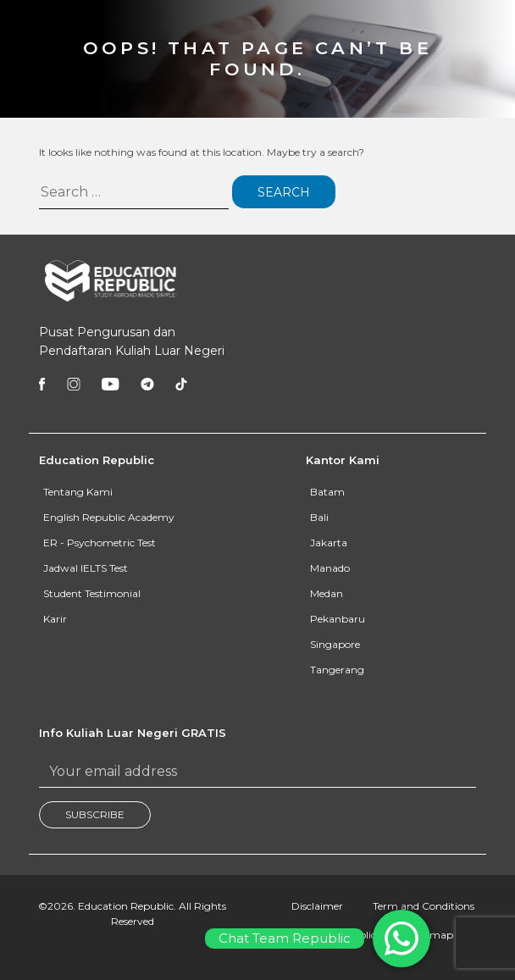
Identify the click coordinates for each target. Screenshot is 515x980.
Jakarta (329, 543)
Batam (327, 492)
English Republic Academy (109, 517)
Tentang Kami (78, 492)
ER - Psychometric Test (100, 543)
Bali (319, 517)
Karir (55, 619)
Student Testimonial (92, 593)
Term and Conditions (424, 906)
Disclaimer (317, 906)
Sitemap (432, 935)
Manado (330, 568)
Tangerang (337, 670)
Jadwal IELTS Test (86, 568)
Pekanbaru (338, 619)
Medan (327, 593)
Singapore (335, 644)
